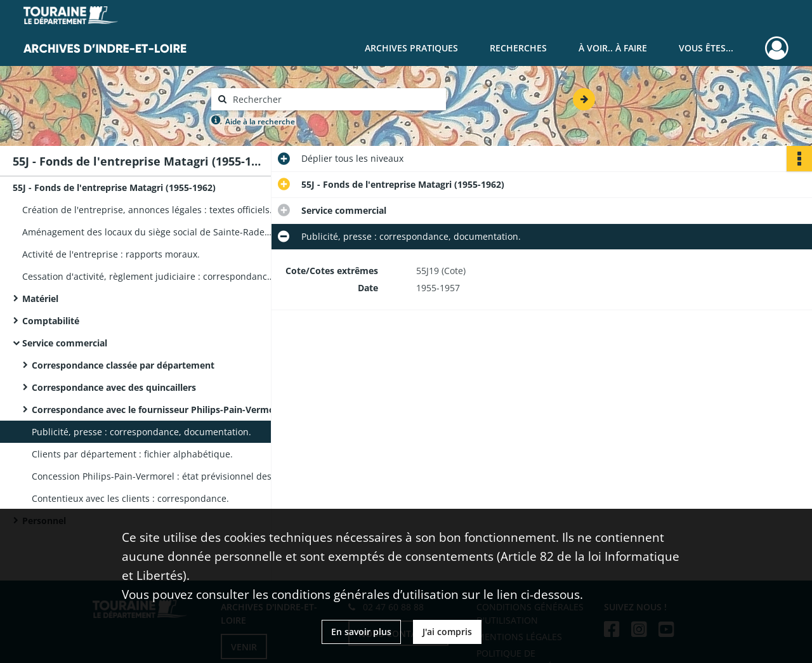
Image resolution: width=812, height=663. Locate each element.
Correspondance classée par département (123, 365)
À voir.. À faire (613, 48)
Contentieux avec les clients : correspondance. (130, 498)
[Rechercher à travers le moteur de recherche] (335, 99)
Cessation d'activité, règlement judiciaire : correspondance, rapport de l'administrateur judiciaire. (149, 276)
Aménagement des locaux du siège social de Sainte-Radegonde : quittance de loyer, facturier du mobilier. (149, 232)
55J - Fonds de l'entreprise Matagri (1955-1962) (114, 187)
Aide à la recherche (260, 121)
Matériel (40, 299)
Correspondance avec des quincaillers (114, 387)
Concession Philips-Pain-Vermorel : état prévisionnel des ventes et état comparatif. (159, 476)
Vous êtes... (706, 48)
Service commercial (65, 343)
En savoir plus (361, 632)
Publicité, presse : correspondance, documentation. (141, 432)
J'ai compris (447, 632)
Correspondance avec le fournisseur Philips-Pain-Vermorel (159, 410)
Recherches (518, 48)
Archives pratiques (411, 48)
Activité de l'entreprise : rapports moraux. (111, 254)
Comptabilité (51, 321)
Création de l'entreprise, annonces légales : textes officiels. (147, 210)
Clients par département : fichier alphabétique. (132, 454)
